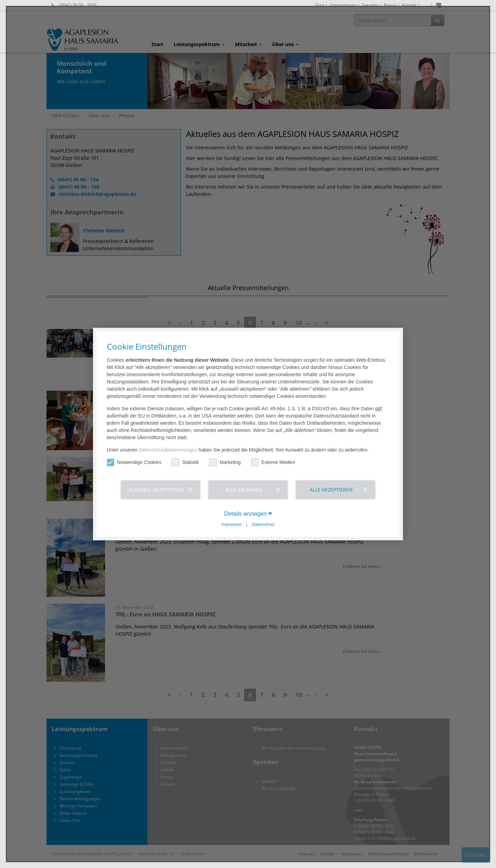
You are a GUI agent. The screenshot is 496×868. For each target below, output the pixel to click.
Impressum (232, 525)
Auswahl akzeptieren (156, 489)
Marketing (225, 462)
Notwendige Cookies (134, 462)
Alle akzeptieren (331, 489)
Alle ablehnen (244, 489)
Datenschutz (263, 525)
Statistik (185, 462)
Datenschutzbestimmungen (168, 449)
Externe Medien (273, 462)
